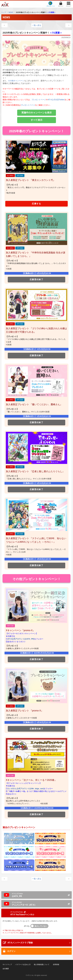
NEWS (11, 12)
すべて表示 (37, 120)
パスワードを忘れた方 (23, 965)
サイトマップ (7, 965)
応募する (36, 204)
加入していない (41, 926)
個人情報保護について (42, 965)
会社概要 (6, 969)
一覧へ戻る (37, 25)
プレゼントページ (39, 100)
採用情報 (56, 965)
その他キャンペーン (16, 81)
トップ (4, 12)
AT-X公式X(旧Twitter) (56, 100)
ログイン (61, 6)
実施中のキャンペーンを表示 (37, 113)
